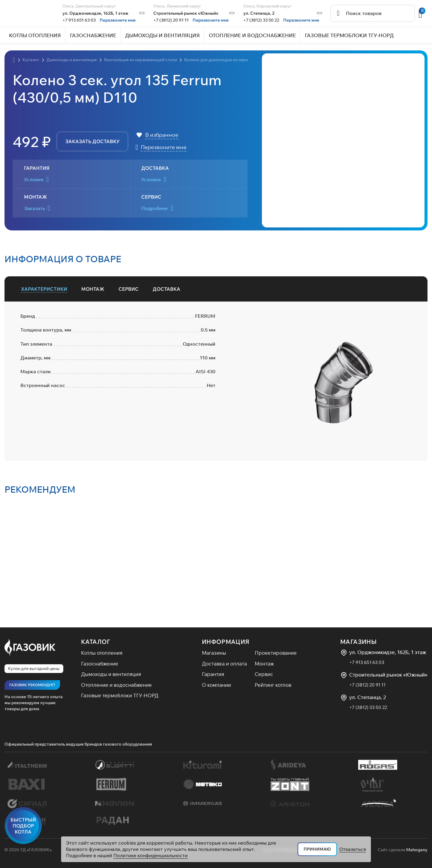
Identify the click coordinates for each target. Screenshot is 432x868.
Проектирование (276, 653)
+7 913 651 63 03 (79, 20)
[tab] (44, 289)
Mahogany (417, 850)
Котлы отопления (102, 653)
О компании (216, 685)
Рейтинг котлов (273, 685)
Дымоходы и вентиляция (111, 674)
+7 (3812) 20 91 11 (171, 20)
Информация (226, 642)
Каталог (96, 642)
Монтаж (264, 664)
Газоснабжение (100, 664)
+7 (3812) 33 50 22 (261, 20)
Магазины (214, 653)
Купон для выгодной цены (34, 668)
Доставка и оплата (224, 664)
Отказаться (353, 849)
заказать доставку (92, 141)
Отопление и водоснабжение (116, 685)
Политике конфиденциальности (151, 855)
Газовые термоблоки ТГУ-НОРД (120, 695)
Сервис (264, 674)
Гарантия (213, 674)
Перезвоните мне (118, 20)
